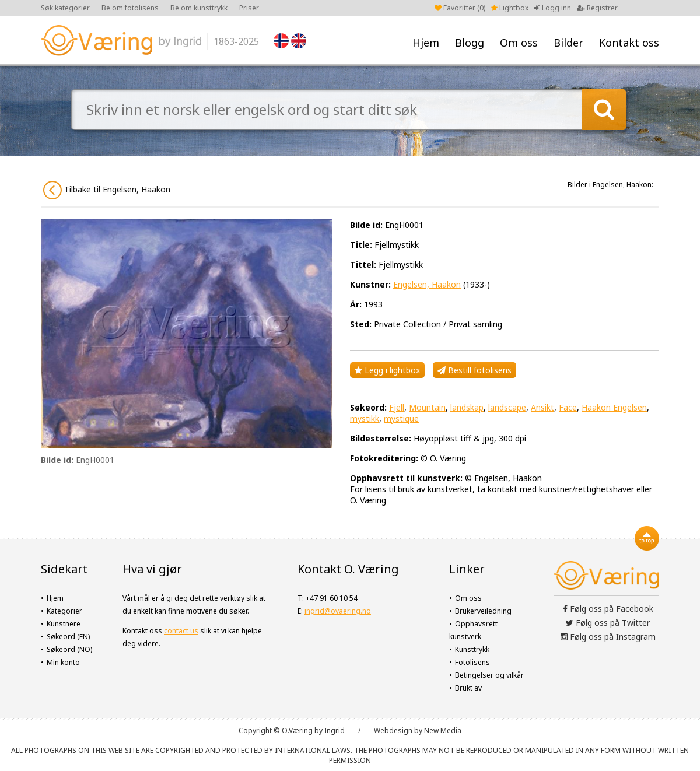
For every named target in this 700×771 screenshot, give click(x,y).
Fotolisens (473, 662)
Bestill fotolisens (475, 370)
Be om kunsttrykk (199, 8)
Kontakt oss (629, 43)
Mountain (427, 407)
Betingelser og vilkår (489, 675)
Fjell (397, 407)
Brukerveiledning (483, 611)
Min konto (63, 662)
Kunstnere (64, 624)
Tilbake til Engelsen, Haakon (107, 190)
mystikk (365, 418)
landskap (467, 407)
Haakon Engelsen (614, 407)
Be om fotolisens (130, 8)
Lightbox (510, 8)
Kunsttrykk (472, 649)
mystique (401, 418)
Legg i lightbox (387, 370)
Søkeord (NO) (69, 649)
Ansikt (542, 407)
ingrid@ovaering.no (338, 611)
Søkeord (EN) (68, 637)
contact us (181, 631)
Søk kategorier (65, 8)
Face (568, 407)
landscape (507, 407)
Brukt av (468, 688)
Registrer (597, 8)
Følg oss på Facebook (608, 609)
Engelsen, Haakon (427, 284)
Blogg (470, 43)
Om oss (519, 43)
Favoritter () (460, 8)
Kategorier (64, 611)
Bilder (568, 43)
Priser (249, 8)
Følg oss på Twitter (608, 623)
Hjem (426, 43)
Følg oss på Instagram (608, 637)
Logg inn (553, 8)
